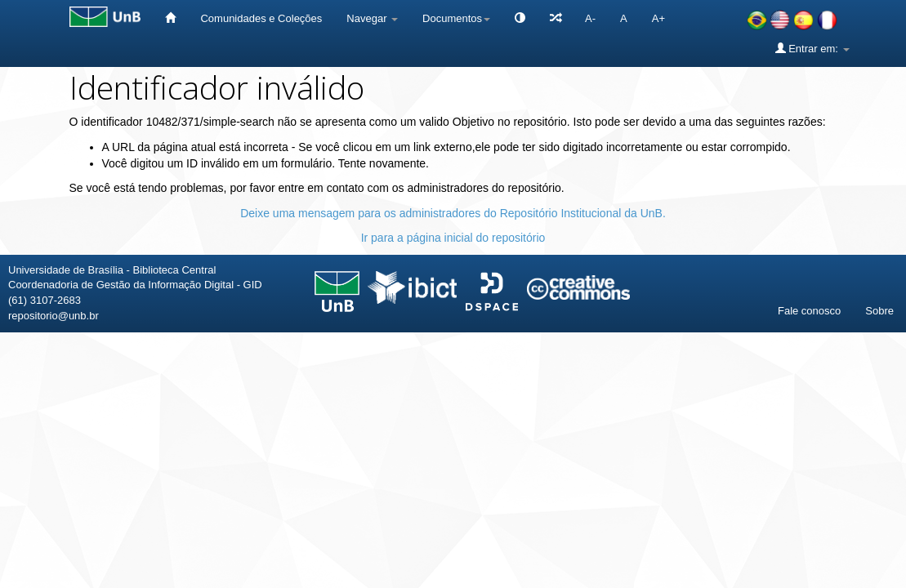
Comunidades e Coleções (261, 18)
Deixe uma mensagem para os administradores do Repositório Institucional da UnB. (453, 213)
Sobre (879, 311)
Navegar (372, 18)
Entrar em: (812, 48)
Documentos (456, 18)
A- (590, 18)
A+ (658, 18)
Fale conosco (809, 311)
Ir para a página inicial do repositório (453, 238)
